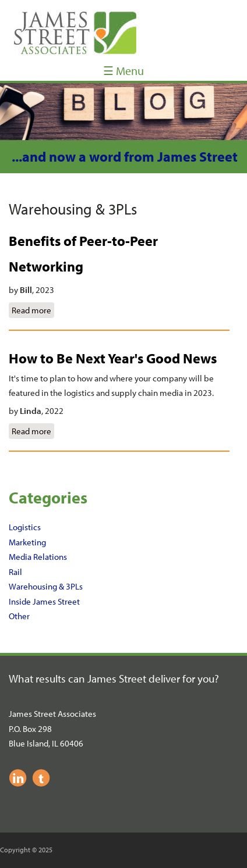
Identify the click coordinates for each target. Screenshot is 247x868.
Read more (33, 309)
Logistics (25, 527)
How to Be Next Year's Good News (113, 358)
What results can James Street (79, 678)
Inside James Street (44, 601)
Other (19, 616)
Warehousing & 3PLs (46, 586)
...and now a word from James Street (125, 156)
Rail (15, 572)
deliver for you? (184, 678)
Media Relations (38, 557)
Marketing (27, 542)
